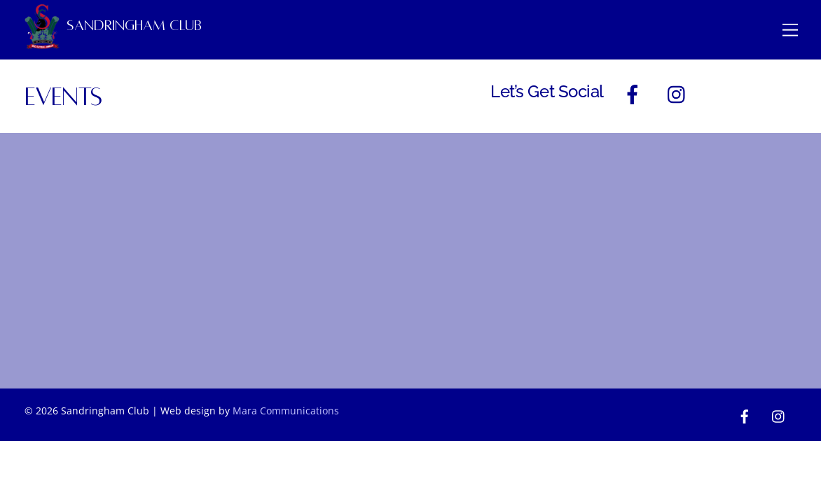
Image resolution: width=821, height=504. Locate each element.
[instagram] (680, 93)
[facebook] (635, 93)
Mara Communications (286, 411)
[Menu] (790, 29)
